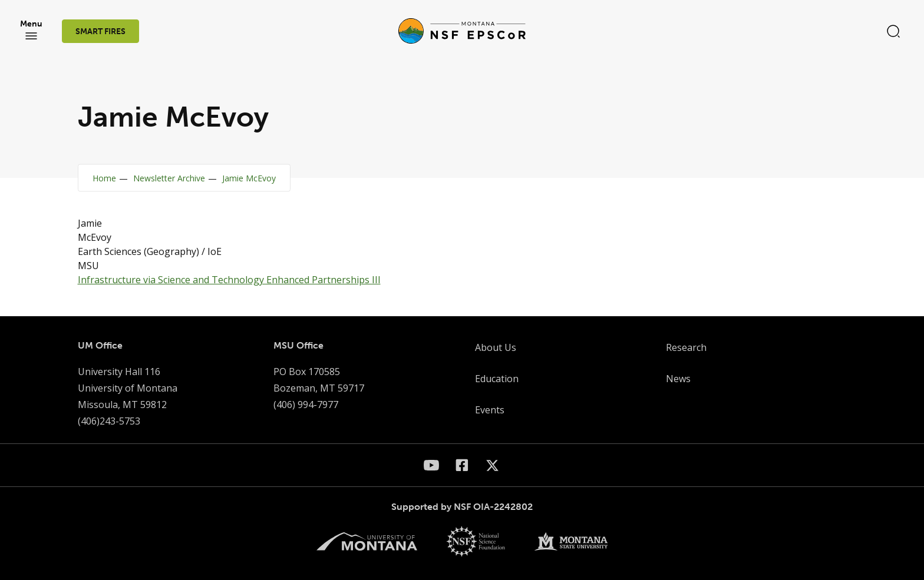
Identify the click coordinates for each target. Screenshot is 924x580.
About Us (496, 347)
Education (497, 379)
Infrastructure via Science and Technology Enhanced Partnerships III (229, 280)
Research (686, 347)
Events (490, 410)
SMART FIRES (100, 32)
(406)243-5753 (109, 421)
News (678, 379)
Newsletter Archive (169, 178)
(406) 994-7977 (306, 405)
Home (104, 178)
